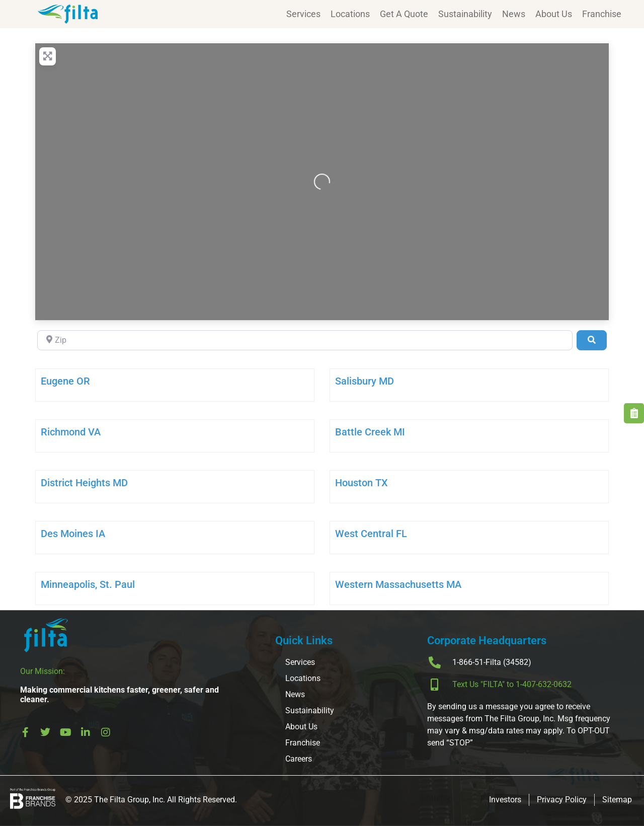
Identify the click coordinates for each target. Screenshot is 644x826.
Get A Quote (404, 14)
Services (303, 14)
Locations (350, 14)
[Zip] (305, 340)
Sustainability (465, 14)
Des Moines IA (73, 534)
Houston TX (361, 483)
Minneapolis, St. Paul (88, 584)
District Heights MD (84, 483)
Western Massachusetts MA (398, 584)
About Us (554, 14)
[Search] (592, 340)
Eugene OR (65, 381)
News (514, 14)
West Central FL (371, 534)
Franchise (602, 14)
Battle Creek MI (370, 432)
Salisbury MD (365, 381)
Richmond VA (71, 432)
